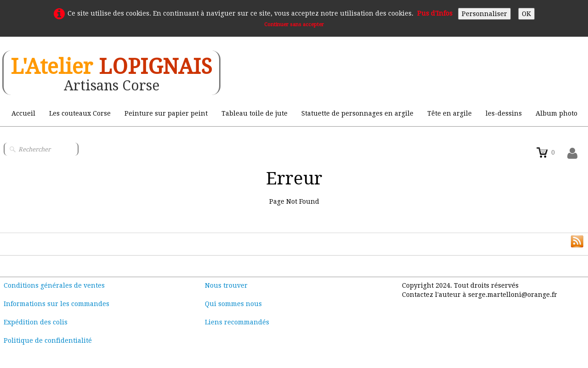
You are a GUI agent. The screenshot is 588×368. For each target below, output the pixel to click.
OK (526, 14)
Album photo (557, 113)
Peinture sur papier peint (166, 113)
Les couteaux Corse (80, 113)
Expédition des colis (36, 322)
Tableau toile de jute (254, 113)
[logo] (111, 73)
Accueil (23, 113)
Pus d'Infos (435, 13)
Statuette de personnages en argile (357, 113)
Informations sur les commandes (57, 304)
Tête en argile (449, 113)
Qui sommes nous (233, 304)
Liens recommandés (237, 322)
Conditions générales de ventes (54, 285)
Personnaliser (484, 14)
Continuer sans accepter (294, 25)
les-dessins (504, 113)
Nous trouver (226, 285)
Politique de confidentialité (48, 340)
